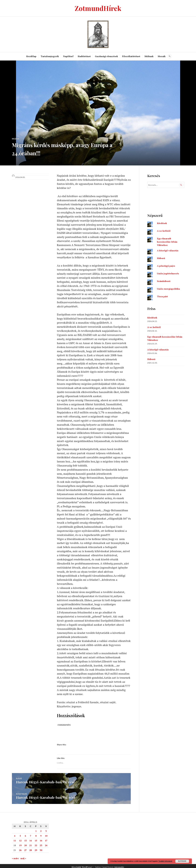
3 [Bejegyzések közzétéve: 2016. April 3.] (46, 829)
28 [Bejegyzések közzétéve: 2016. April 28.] (31, 848)
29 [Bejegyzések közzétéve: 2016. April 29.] (36, 848)
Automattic (119, 865)
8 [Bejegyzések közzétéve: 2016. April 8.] (36, 834)
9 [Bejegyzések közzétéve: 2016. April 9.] (41, 834)
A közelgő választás (168, 251)
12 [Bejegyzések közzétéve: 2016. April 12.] (20, 838)
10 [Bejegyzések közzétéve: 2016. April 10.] (46, 834)
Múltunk (149, 56)
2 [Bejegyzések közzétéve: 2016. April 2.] (41, 829)
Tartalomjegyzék (50, 56)
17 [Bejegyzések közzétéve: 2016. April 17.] (46, 838)
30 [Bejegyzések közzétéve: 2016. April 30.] (41, 848)
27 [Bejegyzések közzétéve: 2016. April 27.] (25, 848)
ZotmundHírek (98, 8)
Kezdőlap (31, 56)
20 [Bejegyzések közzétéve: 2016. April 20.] (25, 843)
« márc (15, 856)
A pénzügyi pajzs (166, 266)
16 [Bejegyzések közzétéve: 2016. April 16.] (41, 838)
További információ (165, 861)
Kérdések (162, 223)
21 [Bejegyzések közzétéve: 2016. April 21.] (31, 843)
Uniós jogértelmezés (168, 273)
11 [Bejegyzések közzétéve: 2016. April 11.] (15, 838)
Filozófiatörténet (131, 56)
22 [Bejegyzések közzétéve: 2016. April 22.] (36, 843)
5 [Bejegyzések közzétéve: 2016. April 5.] (20, 834)
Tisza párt (162, 296)
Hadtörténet (84, 56)
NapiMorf (68, 56)
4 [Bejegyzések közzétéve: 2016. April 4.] (15, 834)
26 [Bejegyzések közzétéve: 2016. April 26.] (20, 848)
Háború (161, 258)
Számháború (164, 281)
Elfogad (182, 861)
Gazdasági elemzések (107, 56)
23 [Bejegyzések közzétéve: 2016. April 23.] (41, 843)
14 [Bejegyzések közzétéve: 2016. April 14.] (31, 838)
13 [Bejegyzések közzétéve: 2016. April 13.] (25, 838)
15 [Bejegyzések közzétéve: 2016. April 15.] (36, 838)
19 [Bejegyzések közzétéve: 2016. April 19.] (20, 843)
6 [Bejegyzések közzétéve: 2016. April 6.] (25, 834)
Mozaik (162, 56)
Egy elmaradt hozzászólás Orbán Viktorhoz (167, 242)
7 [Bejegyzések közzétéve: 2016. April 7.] (31, 834)
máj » (23, 856)
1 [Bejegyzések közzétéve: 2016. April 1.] (36, 829)
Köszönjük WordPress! (82, 865)
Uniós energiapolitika (168, 289)
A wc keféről (164, 231)
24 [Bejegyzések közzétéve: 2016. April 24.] (46, 843)
